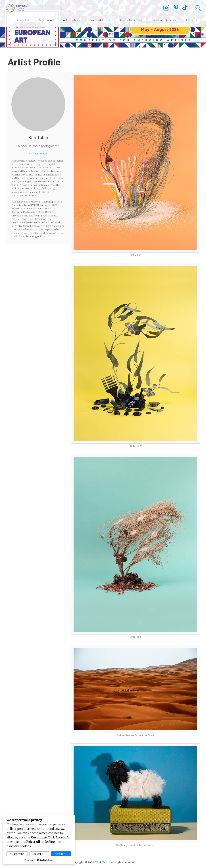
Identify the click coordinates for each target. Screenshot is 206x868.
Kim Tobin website (38, 154)
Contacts (191, 20)
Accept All (61, 854)
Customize (17, 854)
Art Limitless (71, 20)
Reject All (39, 854)
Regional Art (46, 20)
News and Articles (164, 20)
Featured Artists (100, 20)
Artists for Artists (131, 20)
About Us (23, 20)
